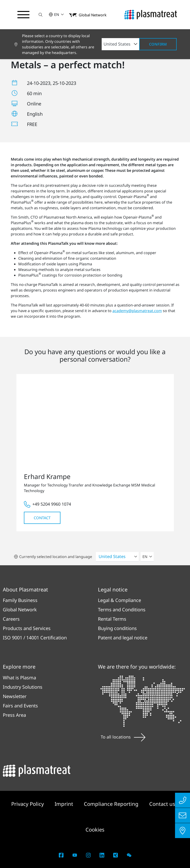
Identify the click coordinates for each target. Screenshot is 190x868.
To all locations (123, 737)
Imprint (65, 804)
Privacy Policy (28, 804)
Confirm (158, 44)
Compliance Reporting (112, 804)
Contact (42, 518)
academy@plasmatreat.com (137, 311)
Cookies (95, 829)
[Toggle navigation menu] (23, 15)
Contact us (162, 804)
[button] (41, 15)
